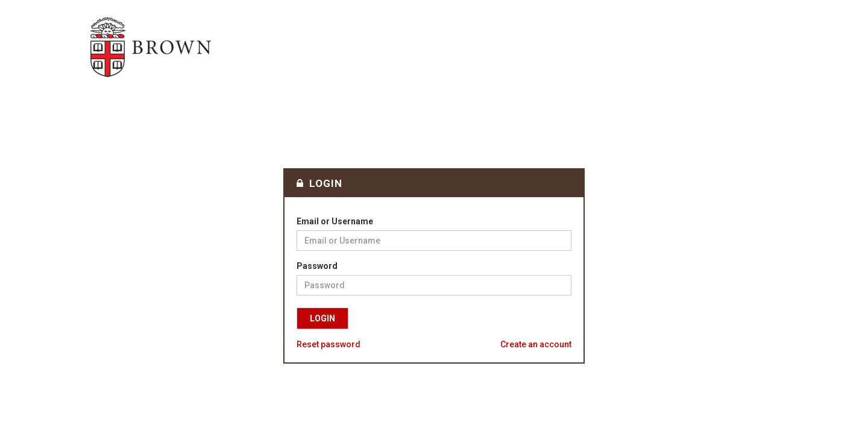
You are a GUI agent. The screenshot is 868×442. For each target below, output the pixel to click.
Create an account (536, 344)
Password (317, 266)
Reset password (329, 344)
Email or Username (335, 221)
